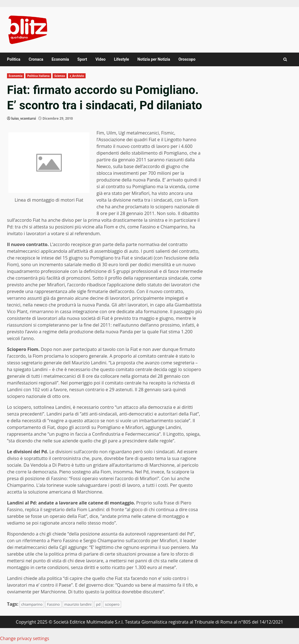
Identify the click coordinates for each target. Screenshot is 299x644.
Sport (82, 59)
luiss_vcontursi (24, 118)
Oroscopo (187, 59)
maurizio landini (78, 604)
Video (100, 59)
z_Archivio (77, 76)
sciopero (112, 604)
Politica (14, 59)
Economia (60, 59)
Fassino (53, 604)
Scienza (60, 76)
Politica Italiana (38, 76)
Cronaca (36, 59)
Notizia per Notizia (154, 59)
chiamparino (32, 604)
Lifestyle (121, 59)
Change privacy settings (25, 638)
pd (98, 604)
